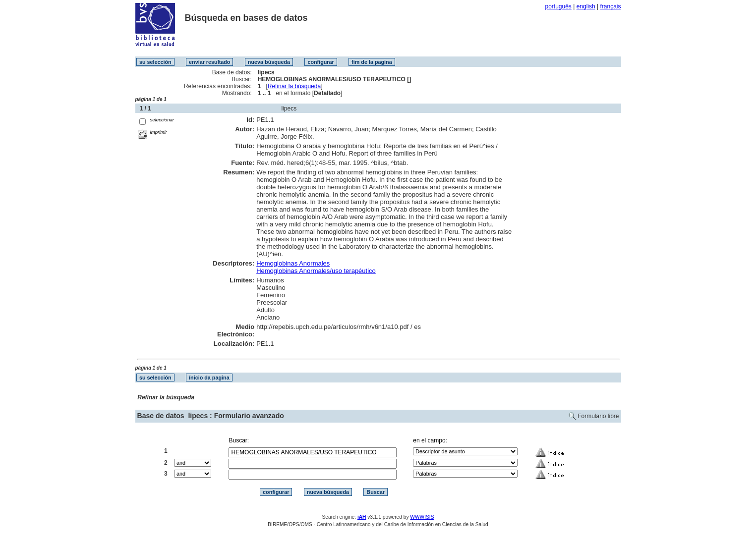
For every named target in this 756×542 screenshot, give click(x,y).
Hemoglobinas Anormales (293, 263)
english (586, 6)
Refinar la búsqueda (294, 86)
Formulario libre (598, 416)
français (610, 6)
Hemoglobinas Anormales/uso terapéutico (316, 271)
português (558, 6)
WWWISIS (422, 517)
